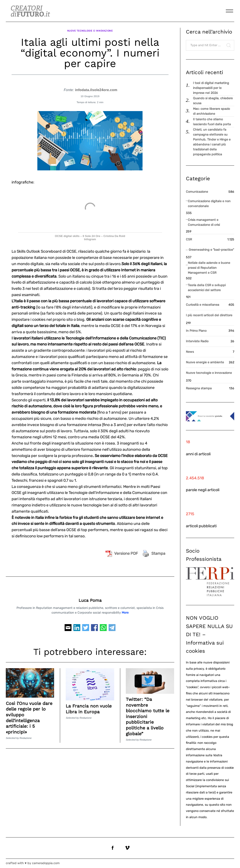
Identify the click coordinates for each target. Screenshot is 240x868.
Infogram (90, 237)
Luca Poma (90, 598)
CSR (189, 239)
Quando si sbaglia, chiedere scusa (213, 101)
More (125, 610)
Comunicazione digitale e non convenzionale (209, 204)
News (190, 352)
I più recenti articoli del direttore (209, 315)
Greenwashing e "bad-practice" (211, 250)
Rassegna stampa (199, 388)
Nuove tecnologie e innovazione (90, 30)
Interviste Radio (197, 341)
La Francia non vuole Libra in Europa (89, 706)
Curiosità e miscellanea (203, 305)
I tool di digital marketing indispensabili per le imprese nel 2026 (211, 88)
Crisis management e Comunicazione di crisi (204, 222)
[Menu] (229, 11)
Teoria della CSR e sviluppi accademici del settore (207, 288)
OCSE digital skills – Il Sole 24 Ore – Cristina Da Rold (90, 234)
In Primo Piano (196, 331)
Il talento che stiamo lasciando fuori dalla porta (212, 122)
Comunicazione (197, 192)
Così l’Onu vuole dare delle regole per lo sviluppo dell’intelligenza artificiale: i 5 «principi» (30, 715)
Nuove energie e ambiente (205, 362)
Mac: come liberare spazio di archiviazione (211, 111)
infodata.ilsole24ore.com (96, 88)
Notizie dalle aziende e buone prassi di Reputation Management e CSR (209, 268)
